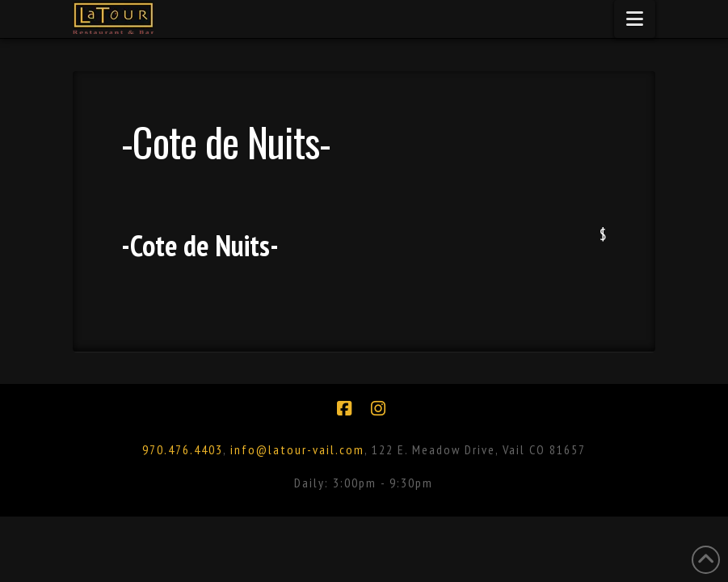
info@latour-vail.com (297, 449)
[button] (635, 19)
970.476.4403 (183, 449)
